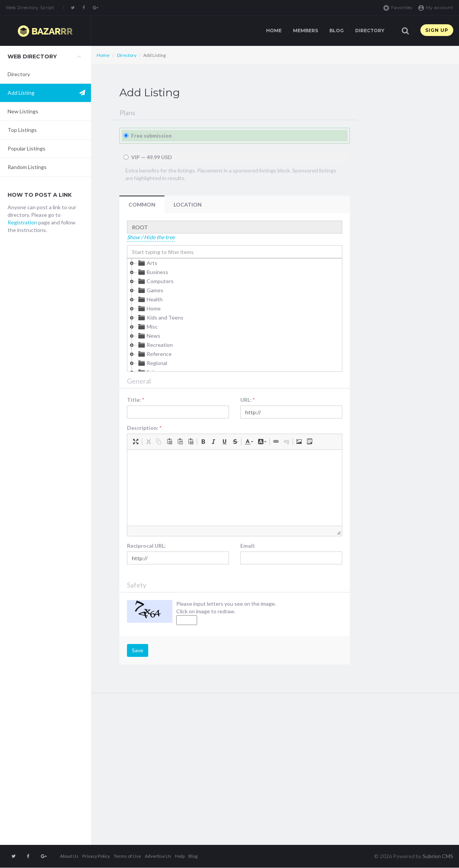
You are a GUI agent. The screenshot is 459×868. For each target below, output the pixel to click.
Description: (144, 428)
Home (274, 31)
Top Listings (22, 130)
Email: (248, 546)
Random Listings (27, 167)
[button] (136, 442)
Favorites (398, 8)
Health (150, 299)
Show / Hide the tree (151, 237)
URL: (248, 400)
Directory (370, 31)
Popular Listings (27, 148)
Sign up (437, 30)
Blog (337, 31)
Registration (22, 222)
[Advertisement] (45, 363)
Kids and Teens (160, 318)
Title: (136, 400)
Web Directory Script (30, 8)
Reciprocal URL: (146, 546)
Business (153, 272)
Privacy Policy (96, 856)
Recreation (155, 345)
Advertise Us (158, 856)
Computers (155, 281)
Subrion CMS (438, 856)
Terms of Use (127, 856)
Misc (147, 327)
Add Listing (21, 93)
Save (138, 650)
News (149, 336)
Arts (147, 263)
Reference (154, 354)
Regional (152, 363)
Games (150, 290)
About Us (69, 856)
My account (436, 8)
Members (305, 31)
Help (180, 856)
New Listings (23, 111)
